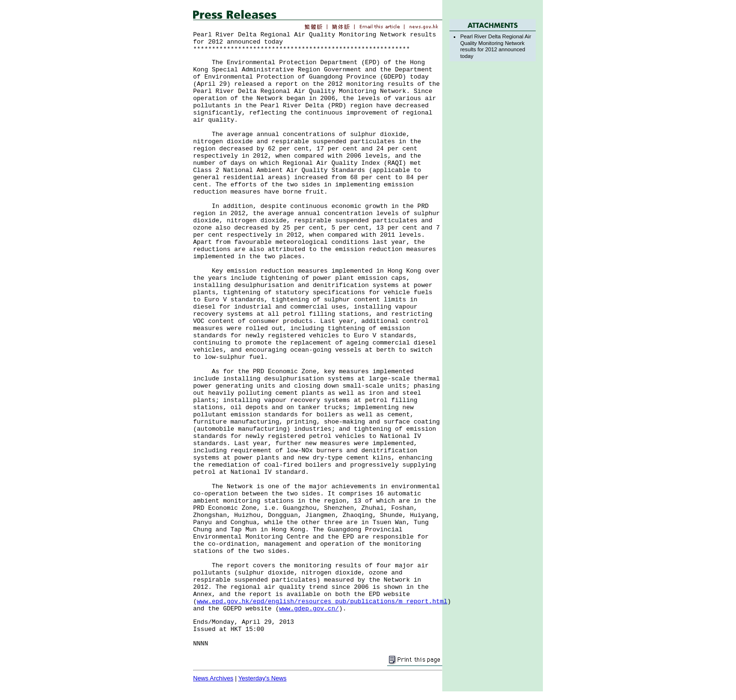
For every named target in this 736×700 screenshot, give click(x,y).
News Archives (213, 678)
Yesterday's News (262, 678)
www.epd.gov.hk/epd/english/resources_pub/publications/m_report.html (322, 602)
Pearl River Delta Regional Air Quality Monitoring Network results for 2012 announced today (495, 46)
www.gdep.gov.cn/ (309, 609)
